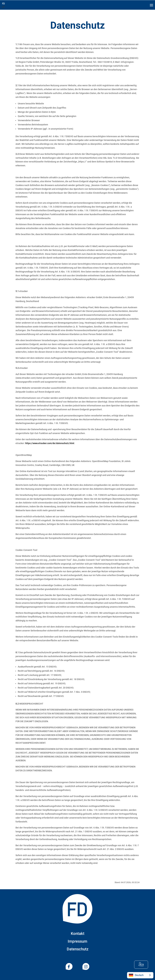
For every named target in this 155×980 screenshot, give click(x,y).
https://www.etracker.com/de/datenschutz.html (50, 443)
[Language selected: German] (140, 975)
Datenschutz (78, 949)
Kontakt (78, 934)
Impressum (77, 941)
